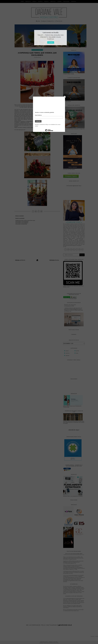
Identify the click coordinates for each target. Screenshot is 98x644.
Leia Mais (51, 42)
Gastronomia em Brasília (51, 32)
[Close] (65, 97)
